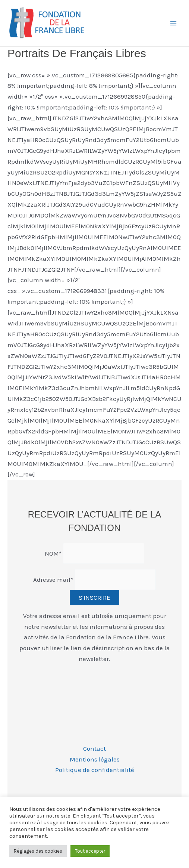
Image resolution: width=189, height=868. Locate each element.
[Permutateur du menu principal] (173, 23)
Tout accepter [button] (90, 851)
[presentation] (72, 684)
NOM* (53, 553)
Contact (94, 748)
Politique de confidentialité (95, 770)
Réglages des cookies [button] (38, 851)
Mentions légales (95, 759)
